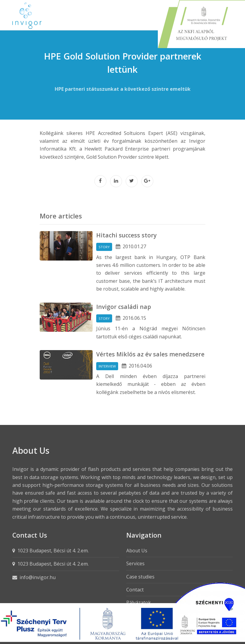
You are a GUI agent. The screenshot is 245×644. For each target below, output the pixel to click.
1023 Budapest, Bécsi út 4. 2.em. (53, 551)
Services (135, 563)
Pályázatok (139, 603)
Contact (135, 590)
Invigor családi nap (124, 307)
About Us (137, 551)
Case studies (140, 577)
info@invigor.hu (38, 577)
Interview (107, 366)
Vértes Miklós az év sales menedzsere (150, 354)
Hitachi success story (126, 235)
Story (104, 247)
